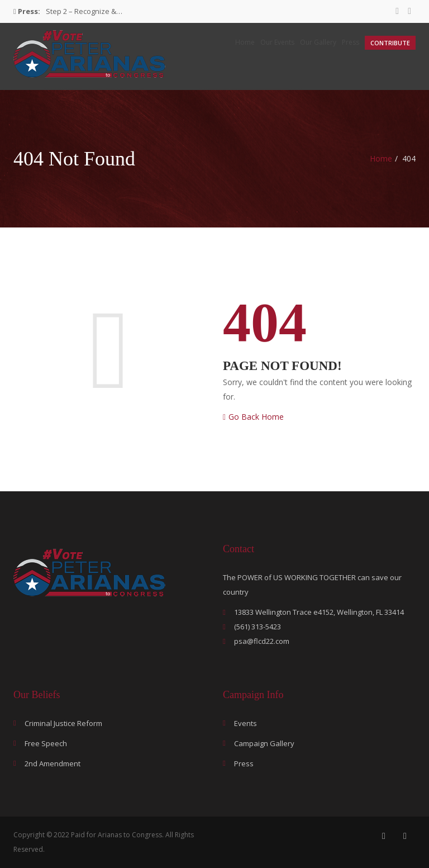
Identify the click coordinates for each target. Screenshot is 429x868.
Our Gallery (318, 42)
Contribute (390, 43)
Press (351, 42)
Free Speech (46, 743)
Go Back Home (253, 417)
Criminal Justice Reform (63, 723)
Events (246, 723)
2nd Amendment (53, 763)
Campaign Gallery (264, 743)
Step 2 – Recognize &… (84, 11)
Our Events (277, 42)
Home (245, 42)
